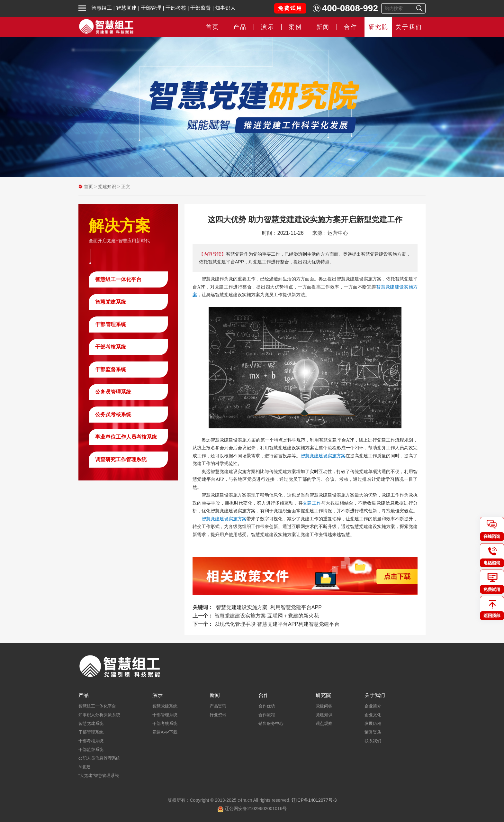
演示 (268, 27)
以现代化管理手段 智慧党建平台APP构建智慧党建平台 (277, 624)
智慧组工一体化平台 (118, 279)
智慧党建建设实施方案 (323, 456)
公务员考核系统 (113, 414)
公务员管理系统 (113, 392)
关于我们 (409, 27)
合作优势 (267, 706)
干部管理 (151, 8)
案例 (295, 27)
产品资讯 (218, 706)
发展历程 (373, 723)
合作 (351, 27)
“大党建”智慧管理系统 (99, 776)
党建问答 (324, 706)
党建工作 (312, 503)
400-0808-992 (350, 8)
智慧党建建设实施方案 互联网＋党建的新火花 (266, 616)
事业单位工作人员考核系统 (126, 437)
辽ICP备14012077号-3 (314, 800)
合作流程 (267, 715)
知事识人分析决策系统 (99, 715)
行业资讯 (218, 715)
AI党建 (85, 767)
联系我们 (373, 741)
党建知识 (107, 187)
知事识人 (225, 8)
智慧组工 (102, 8)
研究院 (378, 27)
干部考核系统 (111, 347)
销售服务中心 (271, 723)
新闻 (323, 27)
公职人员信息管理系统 (99, 758)
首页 (212, 27)
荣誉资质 (373, 732)
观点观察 (324, 723)
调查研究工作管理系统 (121, 459)
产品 (240, 27)
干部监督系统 (111, 369)
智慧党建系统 (111, 302)
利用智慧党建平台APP (296, 607)
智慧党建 (126, 8)
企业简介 (373, 706)
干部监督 (201, 8)
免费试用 (290, 8)
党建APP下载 (165, 732)
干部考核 (176, 8)
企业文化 (373, 715)
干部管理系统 (111, 324)
